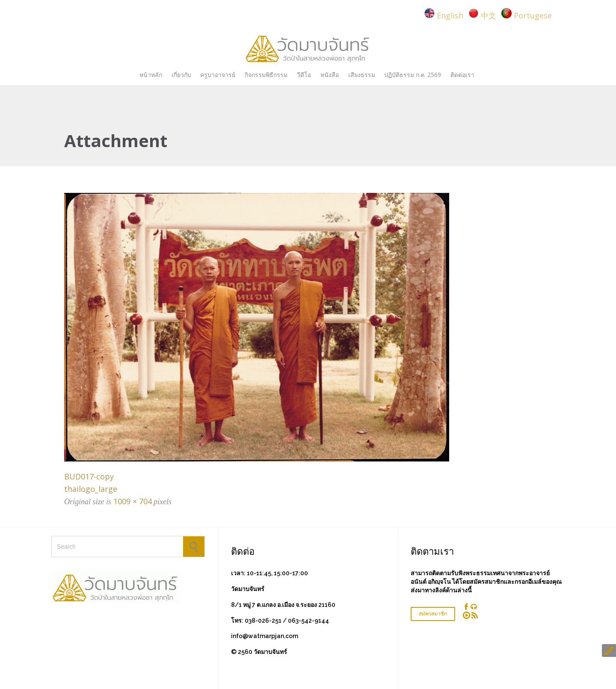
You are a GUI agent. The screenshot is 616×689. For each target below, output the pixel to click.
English (450, 15)
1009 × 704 (133, 501)
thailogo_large (91, 489)
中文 (489, 15)
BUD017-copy (89, 476)
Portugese (533, 15)
